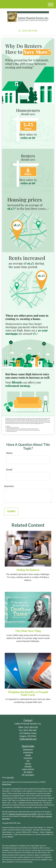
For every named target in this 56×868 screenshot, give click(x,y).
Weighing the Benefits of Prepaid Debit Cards (28, 694)
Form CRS (10, 777)
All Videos (28, 772)
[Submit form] (11, 512)
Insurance (28, 758)
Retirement (28, 750)
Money (28, 764)
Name (9, 453)
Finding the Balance (28, 570)
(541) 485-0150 (28, 31)
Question (9, 486)
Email (9, 470)
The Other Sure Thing (28, 631)
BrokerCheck (7, 784)
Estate (28, 755)
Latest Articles (28, 769)
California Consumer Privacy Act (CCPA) (22, 814)
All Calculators (28, 775)
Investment (28, 752)
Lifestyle (28, 767)
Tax (28, 761)
